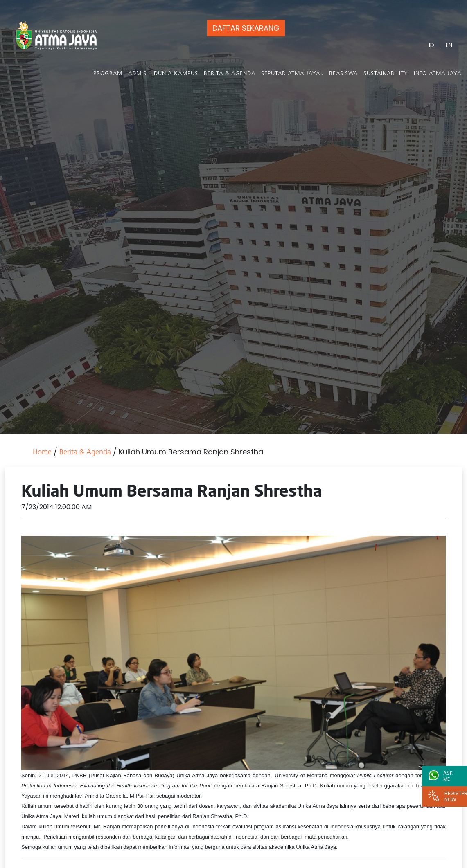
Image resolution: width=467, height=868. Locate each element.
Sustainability (387, 74)
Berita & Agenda (230, 74)
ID (432, 45)
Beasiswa (344, 74)
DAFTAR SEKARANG (244, 28)
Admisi (139, 74)
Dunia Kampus (177, 74)
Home (42, 453)
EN (450, 45)
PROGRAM (109, 74)
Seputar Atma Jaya (291, 74)
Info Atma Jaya (438, 74)
